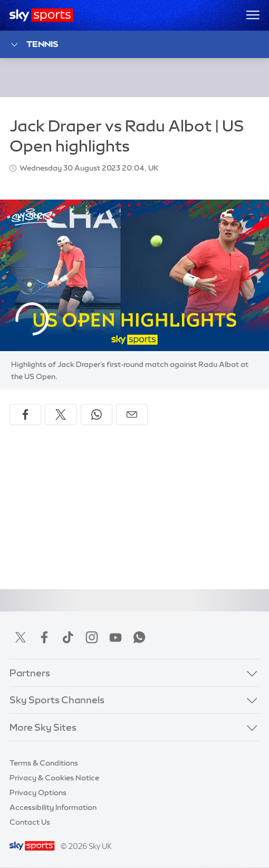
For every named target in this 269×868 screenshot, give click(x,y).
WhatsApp (139, 637)
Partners (30, 673)
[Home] (41, 15)
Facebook (44, 637)
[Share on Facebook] (25, 414)
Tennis (34, 45)
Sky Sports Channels (57, 700)
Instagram (92, 637)
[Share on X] (61, 414)
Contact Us (30, 822)
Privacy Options (38, 792)
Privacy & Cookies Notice (54, 778)
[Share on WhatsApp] (97, 414)
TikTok (68, 637)
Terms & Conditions (44, 763)
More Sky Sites (43, 728)
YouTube (116, 637)
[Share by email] (132, 414)
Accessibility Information (53, 807)
